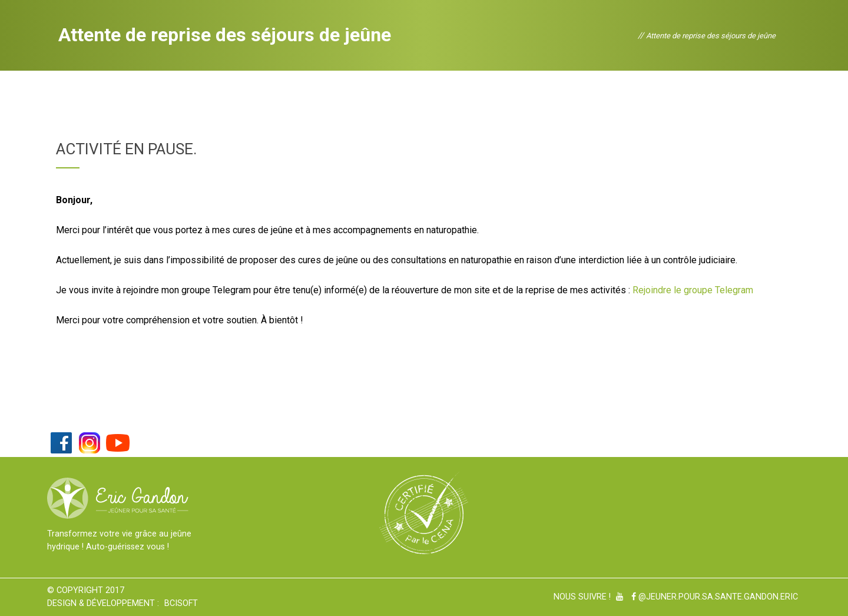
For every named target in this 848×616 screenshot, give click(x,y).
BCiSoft (181, 603)
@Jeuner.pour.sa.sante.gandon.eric (715, 597)
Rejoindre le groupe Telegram (693, 290)
